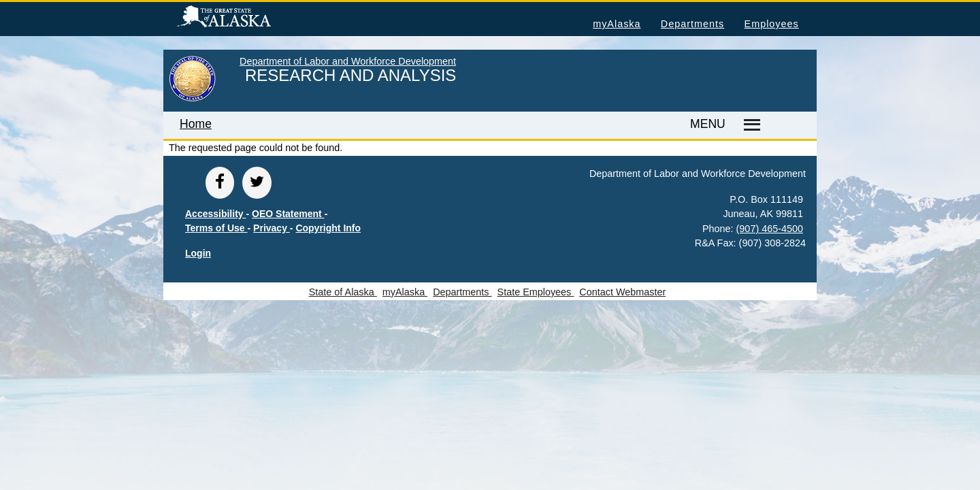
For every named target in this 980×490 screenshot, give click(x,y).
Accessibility (216, 214)
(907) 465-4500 (770, 229)
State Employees (536, 292)
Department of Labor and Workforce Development (348, 61)
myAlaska (617, 24)
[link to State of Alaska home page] (192, 99)
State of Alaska (246, 18)
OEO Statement (288, 214)
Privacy (272, 228)
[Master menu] (750, 125)
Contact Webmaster (622, 292)
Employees (772, 24)
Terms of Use (216, 228)
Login (198, 253)
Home (196, 124)
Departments (692, 24)
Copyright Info (328, 228)
